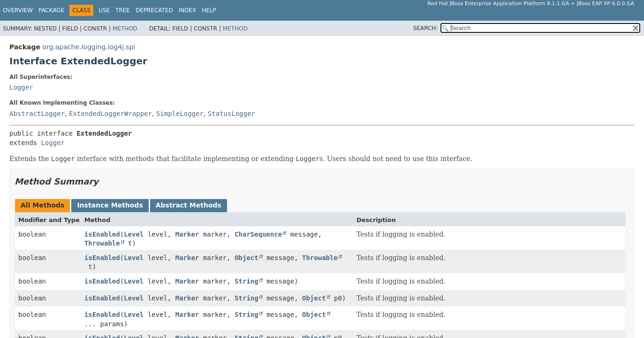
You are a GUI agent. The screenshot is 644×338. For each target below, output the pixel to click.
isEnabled (102, 234)
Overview (18, 10)
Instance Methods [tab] (110, 205)
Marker (187, 234)
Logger (21, 87)
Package (51, 10)
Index (188, 10)
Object (246, 258)
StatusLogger (231, 114)
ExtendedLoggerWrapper (110, 114)
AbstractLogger (37, 114)
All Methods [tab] (42, 205)
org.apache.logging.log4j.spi (89, 47)
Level (134, 234)
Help (209, 10)
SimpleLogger (180, 114)
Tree (123, 10)
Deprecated (154, 10)
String (246, 281)
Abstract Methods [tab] (189, 205)
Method (125, 29)
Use (104, 10)
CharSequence (258, 234)
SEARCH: (426, 28)
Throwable (102, 243)
